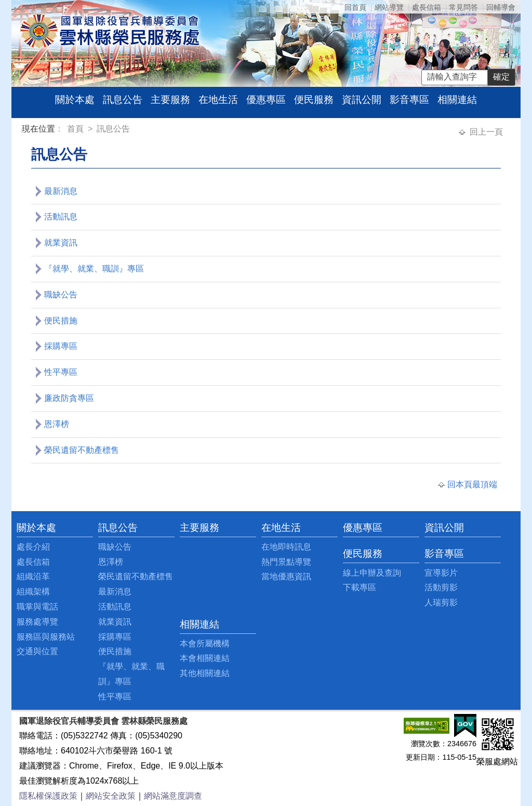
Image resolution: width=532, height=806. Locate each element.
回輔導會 (501, 7)
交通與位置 (37, 651)
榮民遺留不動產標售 (82, 450)
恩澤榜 (57, 424)
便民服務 (314, 100)
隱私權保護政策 (48, 796)
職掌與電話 (37, 607)
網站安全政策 (111, 796)
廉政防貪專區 (69, 398)
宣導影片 (441, 573)
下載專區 (360, 587)
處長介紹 (33, 547)
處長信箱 (427, 7)
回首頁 (355, 7)
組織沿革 (33, 576)
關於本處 (75, 100)
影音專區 (409, 100)
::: (24, 130)
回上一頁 (486, 132)
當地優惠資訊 (286, 576)
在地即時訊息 (286, 547)
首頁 (76, 129)
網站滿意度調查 (173, 796)
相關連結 (457, 100)
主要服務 (170, 100)
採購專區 (61, 346)
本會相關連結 (205, 658)
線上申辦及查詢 (372, 573)
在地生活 (218, 100)
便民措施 (61, 321)
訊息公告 (123, 100)
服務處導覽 (37, 622)
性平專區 (61, 372)
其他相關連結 (205, 673)
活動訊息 (61, 217)
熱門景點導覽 (286, 562)
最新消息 (61, 191)
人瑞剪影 (441, 602)
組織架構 (33, 591)
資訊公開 (362, 100)
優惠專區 (266, 100)
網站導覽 (389, 7)
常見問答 (463, 7)
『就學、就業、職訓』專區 (94, 269)
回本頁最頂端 (472, 484)
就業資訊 (61, 243)
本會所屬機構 (205, 643)
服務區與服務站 (46, 637)
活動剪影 (441, 587)
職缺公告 (61, 295)
